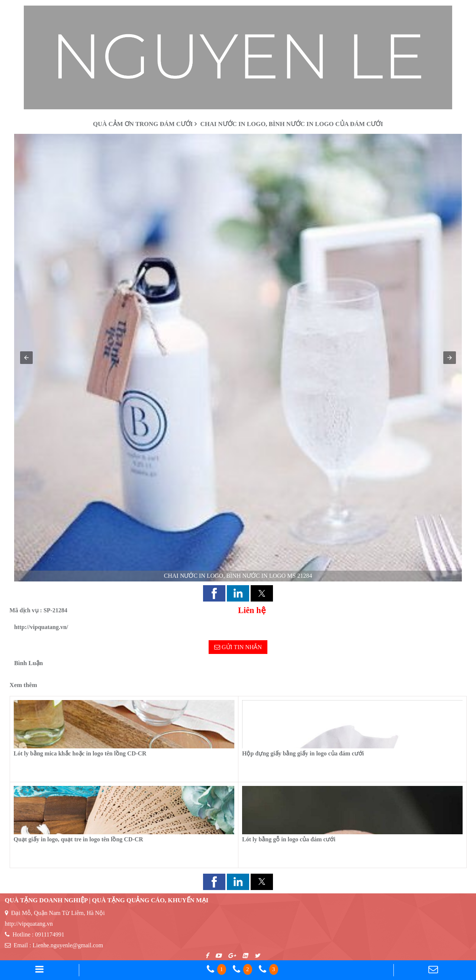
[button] (26, 358)
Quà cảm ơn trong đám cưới (143, 124)
